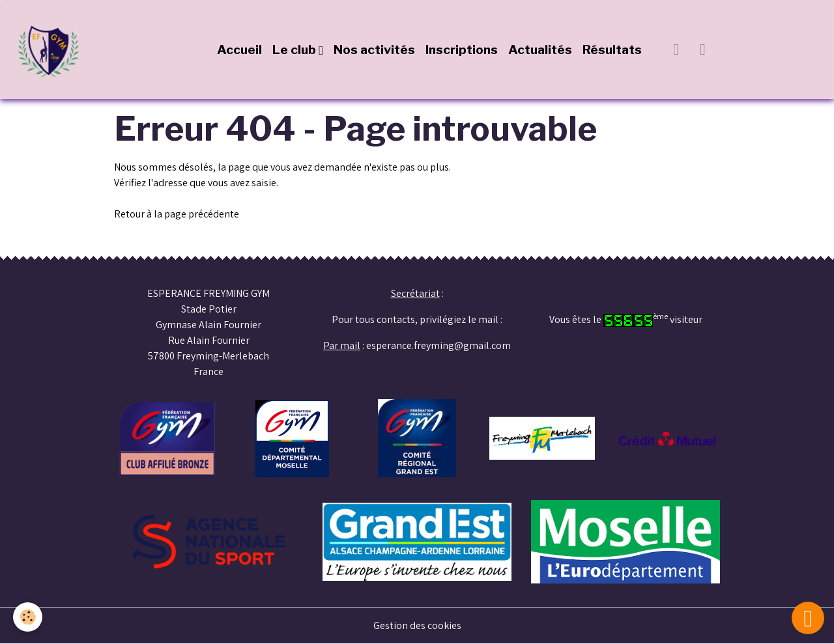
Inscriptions (462, 49)
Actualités (540, 49)
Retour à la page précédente (177, 214)
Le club (295, 49)
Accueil (239, 49)
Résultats (612, 49)
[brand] (52, 49)
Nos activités (374, 49)
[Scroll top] (808, 618)
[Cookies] (28, 617)
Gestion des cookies (417, 625)
